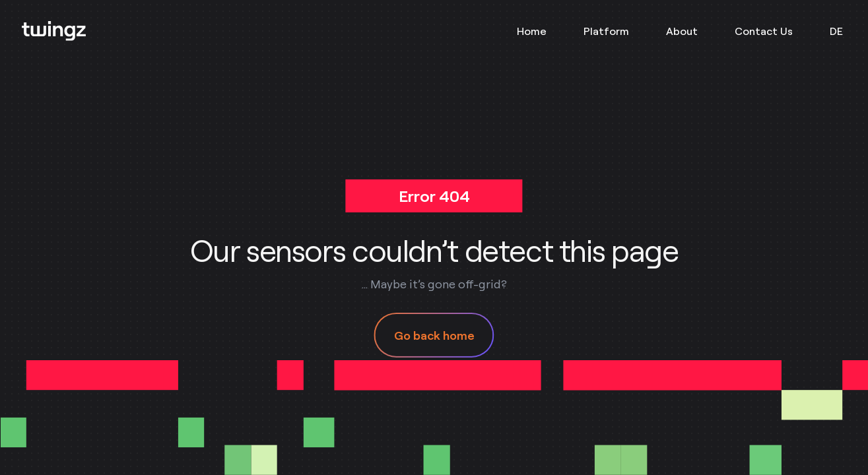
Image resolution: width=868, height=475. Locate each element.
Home (532, 31)
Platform (606, 31)
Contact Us (764, 31)
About (682, 31)
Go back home (434, 335)
